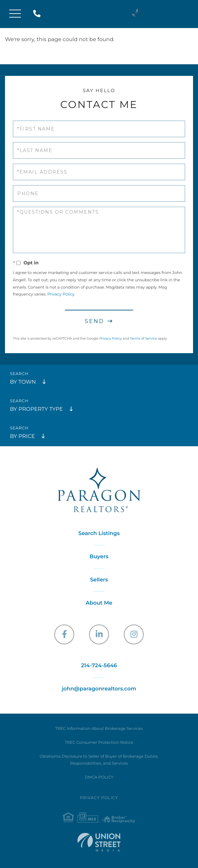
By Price (22, 436)
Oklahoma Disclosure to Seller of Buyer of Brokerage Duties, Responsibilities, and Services (99, 760)
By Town (23, 382)
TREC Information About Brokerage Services (99, 729)
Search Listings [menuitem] (99, 534)
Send (95, 321)
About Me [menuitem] (99, 603)
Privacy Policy (61, 294)
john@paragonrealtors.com (99, 689)
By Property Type (36, 409)
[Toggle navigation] (15, 14)
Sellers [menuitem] (99, 580)
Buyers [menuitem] (99, 557)
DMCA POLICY (99, 777)
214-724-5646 (38, 14)
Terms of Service (144, 338)
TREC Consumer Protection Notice (99, 743)
